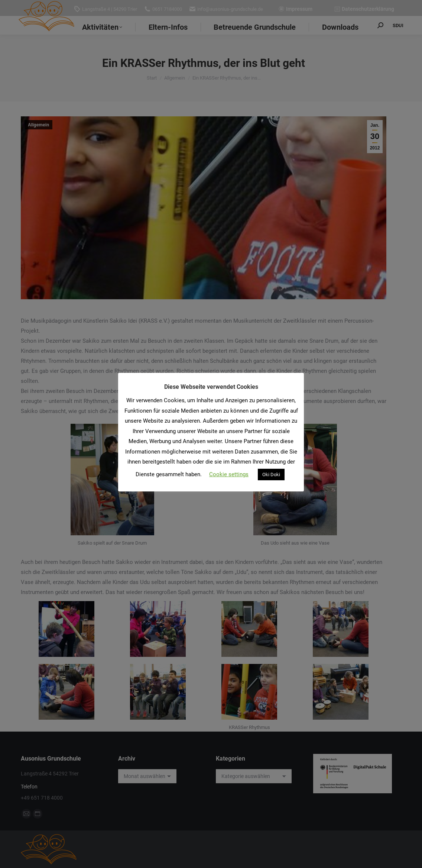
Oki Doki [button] (271, 475)
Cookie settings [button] (229, 474)
